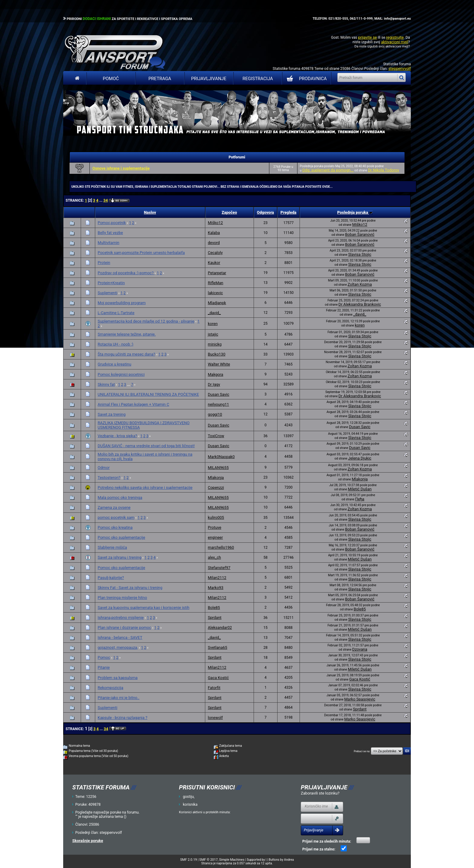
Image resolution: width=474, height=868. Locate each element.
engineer (215, 537)
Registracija (258, 79)
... (101, 200)
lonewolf (215, 718)
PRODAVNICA (305, 79)
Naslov (150, 212)
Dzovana (360, 649)
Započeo (229, 212)
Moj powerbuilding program (122, 303)
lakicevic (215, 293)
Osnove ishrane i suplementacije (121, 168)
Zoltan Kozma (360, 284)
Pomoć (111, 79)
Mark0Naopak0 (221, 457)
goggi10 (215, 414)
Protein (104, 263)
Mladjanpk (217, 303)
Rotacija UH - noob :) (115, 344)
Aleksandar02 (220, 627)
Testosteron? (109, 478)
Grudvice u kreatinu (114, 364)
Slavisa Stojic (360, 254)
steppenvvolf (400, 68)
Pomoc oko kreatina (115, 527)
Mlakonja (216, 478)
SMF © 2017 (208, 860)
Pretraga (160, 79)
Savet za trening (112, 414)
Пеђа (360, 499)
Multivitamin (109, 243)
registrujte (395, 37)
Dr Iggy (214, 384)
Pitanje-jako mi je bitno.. (118, 698)
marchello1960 (221, 547)
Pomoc (104, 657)
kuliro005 (216, 517)
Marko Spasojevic (360, 699)
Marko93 (215, 588)
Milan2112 (217, 578)
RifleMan (215, 283)
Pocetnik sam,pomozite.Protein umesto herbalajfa (141, 253)
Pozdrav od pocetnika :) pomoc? (126, 273)
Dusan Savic (218, 394)
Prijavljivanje (209, 79)
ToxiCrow (216, 436)
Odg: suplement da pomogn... (328, 170)
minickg (214, 344)
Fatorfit (214, 688)
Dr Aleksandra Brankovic (360, 304)
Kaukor (214, 263)
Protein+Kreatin (111, 283)
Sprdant (214, 618)
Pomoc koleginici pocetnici (121, 374)
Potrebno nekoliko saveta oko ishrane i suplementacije (145, 488)
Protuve (214, 527)
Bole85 (214, 608)
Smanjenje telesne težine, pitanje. (127, 334)
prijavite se (367, 37)
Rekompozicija (110, 688)
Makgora (215, 374)
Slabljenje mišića (112, 547)
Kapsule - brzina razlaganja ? (122, 718)
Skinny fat (106, 384)
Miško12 (215, 223)
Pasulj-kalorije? (111, 578)
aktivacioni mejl (394, 42)
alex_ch (214, 557)
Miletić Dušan (360, 489)
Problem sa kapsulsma (118, 678)
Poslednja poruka (355, 212)
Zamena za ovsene (114, 507)
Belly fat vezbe (110, 233)
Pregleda (289, 212)
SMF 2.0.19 (188, 860)
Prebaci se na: (362, 751)
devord (214, 243)
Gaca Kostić (218, 678)
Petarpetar (217, 273)
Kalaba (214, 233)
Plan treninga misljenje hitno (122, 598)
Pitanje (104, 667)
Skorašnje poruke (88, 841)
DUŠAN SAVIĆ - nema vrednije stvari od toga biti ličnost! (146, 446)
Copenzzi (216, 488)
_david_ (214, 313)
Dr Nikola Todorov (383, 170)
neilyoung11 (218, 404)
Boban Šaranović (360, 234)
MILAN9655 (218, 468)
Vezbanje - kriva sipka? (117, 436)
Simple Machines (232, 860)
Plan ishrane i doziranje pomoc (124, 627)
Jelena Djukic (360, 458)
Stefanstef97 (219, 568)
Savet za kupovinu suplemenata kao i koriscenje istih (143, 608)
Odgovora (266, 212)
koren (213, 324)
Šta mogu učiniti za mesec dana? (126, 354)
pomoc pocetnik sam (116, 517)
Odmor (104, 468)
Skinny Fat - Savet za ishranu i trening (130, 588)
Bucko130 (216, 354)
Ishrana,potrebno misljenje (121, 618)
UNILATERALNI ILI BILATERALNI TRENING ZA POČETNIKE (148, 394)
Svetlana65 (217, 647)
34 (106, 200)
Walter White (219, 364)
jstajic (213, 334)
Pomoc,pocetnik (112, 223)
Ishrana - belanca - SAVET (120, 637)
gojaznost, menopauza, (118, 647)
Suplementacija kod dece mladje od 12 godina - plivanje (146, 321)
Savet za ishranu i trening (120, 557)
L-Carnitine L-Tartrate (116, 313)
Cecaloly (215, 253)
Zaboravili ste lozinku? (320, 793)
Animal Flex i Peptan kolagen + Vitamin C (133, 404)
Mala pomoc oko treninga (120, 497)
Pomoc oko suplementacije (121, 537)
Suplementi (107, 293)
